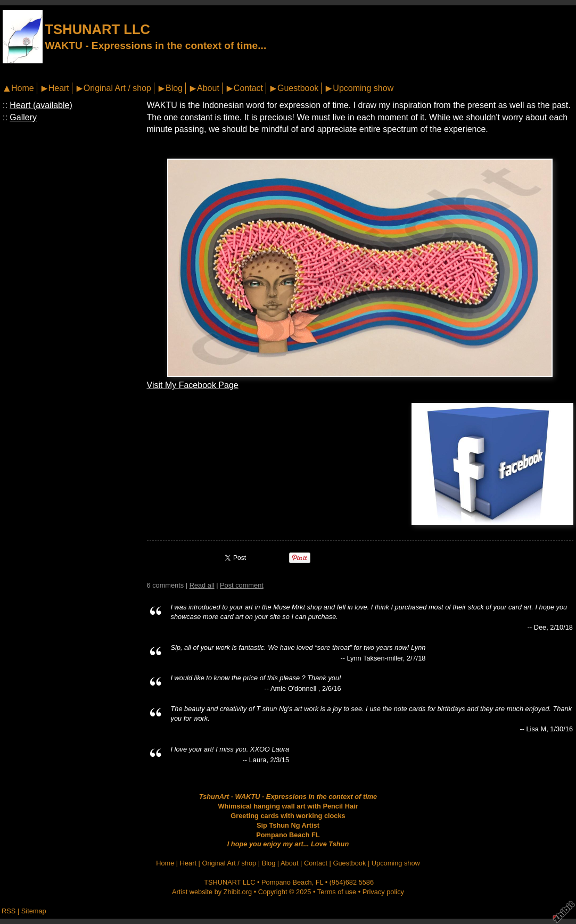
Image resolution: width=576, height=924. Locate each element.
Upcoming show (363, 88)
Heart (59, 88)
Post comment (242, 585)
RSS (9, 911)
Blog (174, 88)
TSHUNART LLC (97, 29)
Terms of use (337, 892)
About (208, 88)
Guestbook (298, 88)
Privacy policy (383, 892)
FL (319, 882)
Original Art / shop (117, 88)
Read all (202, 585)
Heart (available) (41, 105)
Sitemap (34, 911)
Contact (248, 88)
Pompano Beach (287, 882)
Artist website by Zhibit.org (212, 892)
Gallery (23, 117)
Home (23, 88)
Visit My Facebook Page (193, 385)
